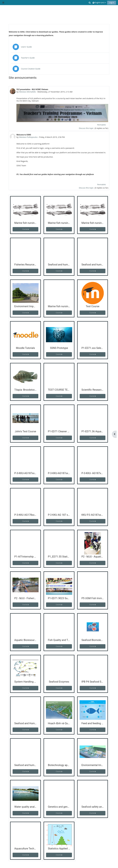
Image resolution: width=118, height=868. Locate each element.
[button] (90, 3)
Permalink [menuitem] (101, 125)
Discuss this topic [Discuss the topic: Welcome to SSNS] (87, 188)
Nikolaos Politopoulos (28, 137)
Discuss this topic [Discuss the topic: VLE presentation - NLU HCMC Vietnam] (87, 128)
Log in (112, 2)
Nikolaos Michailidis (27, 92)
